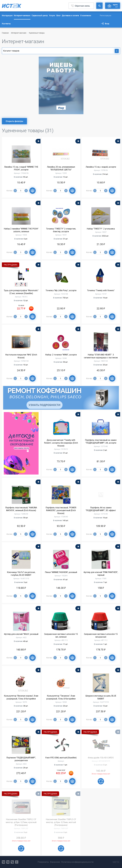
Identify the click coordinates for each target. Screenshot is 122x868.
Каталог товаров (61, 51)
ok (12, 862)
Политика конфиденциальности (77, 862)
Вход (107, 24)
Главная (5, 33)
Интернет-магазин (22, 15)
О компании (86, 15)
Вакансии (55, 862)
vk (3, 862)
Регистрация (105, 15)
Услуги (52, 15)
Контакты (6, 24)
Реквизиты (43, 862)
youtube (17, 862)
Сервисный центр (40, 15)
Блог (59, 15)
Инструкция (7, 15)
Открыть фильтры (14, 121)
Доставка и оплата (70, 15)
